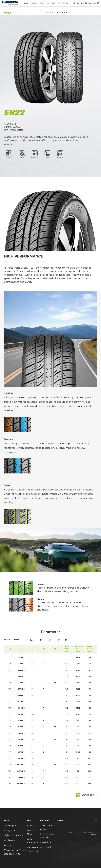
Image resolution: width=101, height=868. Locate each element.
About (31, 825)
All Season (10, 840)
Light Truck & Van (14, 835)
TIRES (33, 3)
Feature (50, 12)
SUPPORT (51, 3)
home (26, 3)
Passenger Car (12, 825)
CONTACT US (63, 3)
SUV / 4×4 (9, 830)
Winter (8, 845)
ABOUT (42, 3)
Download (46, 842)
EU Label (46, 847)
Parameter (62, 12)
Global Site (92, 3)
